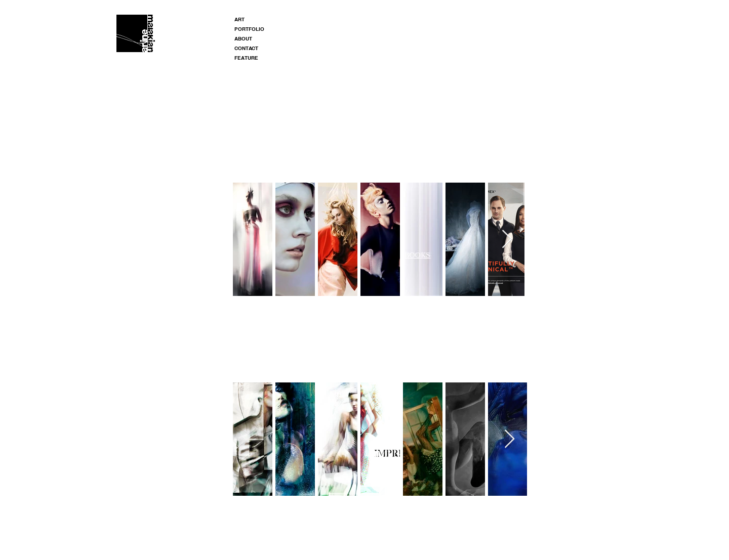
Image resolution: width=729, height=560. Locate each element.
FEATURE (246, 58)
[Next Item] (507, 240)
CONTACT (246, 48)
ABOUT (243, 38)
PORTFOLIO (249, 29)
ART (239, 19)
